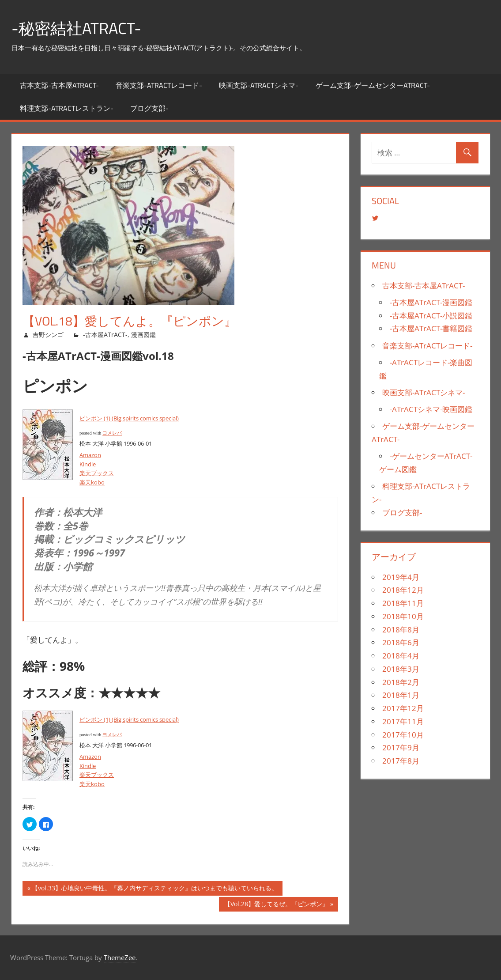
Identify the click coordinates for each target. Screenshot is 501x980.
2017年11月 (403, 721)
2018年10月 (403, 616)
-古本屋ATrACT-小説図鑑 (431, 316)
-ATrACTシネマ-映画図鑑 (431, 409)
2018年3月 (401, 669)
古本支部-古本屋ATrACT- (59, 85)
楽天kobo (92, 482)
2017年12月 (403, 708)
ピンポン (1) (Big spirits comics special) (129, 418)
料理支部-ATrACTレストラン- (67, 108)
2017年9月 (401, 747)
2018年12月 (403, 590)
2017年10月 (403, 735)
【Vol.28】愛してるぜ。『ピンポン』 (276, 905)
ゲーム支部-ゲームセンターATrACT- (373, 85)
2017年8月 (401, 761)
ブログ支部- (149, 108)
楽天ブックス (97, 473)
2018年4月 (401, 656)
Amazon (90, 455)
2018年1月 (401, 695)
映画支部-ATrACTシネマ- (259, 85)
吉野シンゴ (48, 335)
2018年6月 (401, 642)
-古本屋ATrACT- (105, 335)
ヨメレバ (112, 433)
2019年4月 (401, 577)
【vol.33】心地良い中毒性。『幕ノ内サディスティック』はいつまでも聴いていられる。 (154, 889)
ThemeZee (120, 957)
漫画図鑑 (143, 335)
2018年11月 (403, 603)
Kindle (88, 464)
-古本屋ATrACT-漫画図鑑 (431, 302)
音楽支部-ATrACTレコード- (159, 85)
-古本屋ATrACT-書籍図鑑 (431, 328)
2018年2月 (401, 682)
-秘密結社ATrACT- (76, 28)
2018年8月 (401, 630)
